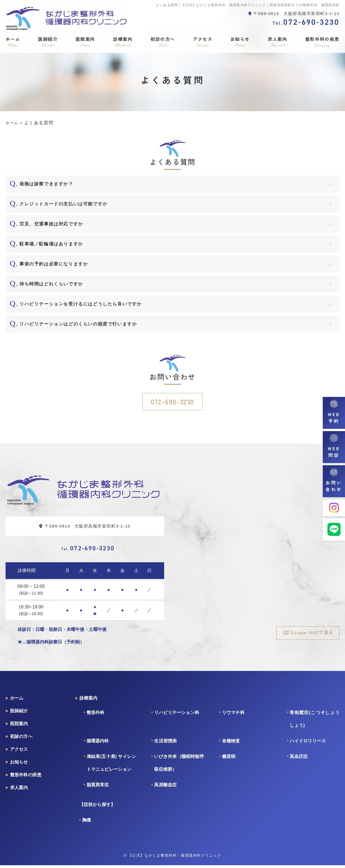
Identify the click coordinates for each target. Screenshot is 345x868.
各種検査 (231, 744)
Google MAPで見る (309, 633)
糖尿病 (229, 759)
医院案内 (85, 42)
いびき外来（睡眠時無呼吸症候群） (179, 766)
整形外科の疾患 (322, 42)
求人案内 (277, 42)
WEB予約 (334, 417)
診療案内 (123, 42)
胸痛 (87, 823)
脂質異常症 (98, 788)
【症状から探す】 (97, 807)
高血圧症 (299, 759)
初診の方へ (163, 42)
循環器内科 (98, 744)
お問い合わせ (334, 486)
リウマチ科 (233, 715)
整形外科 (96, 715)
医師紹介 (48, 42)
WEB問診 (334, 452)
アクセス (203, 42)
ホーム (13, 42)
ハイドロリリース (308, 744)
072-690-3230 (172, 401)
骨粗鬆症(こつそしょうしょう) (315, 722)
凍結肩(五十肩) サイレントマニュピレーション (111, 766)
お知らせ (240, 42)
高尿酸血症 (165, 788)
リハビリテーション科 (177, 715)
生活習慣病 (165, 744)
